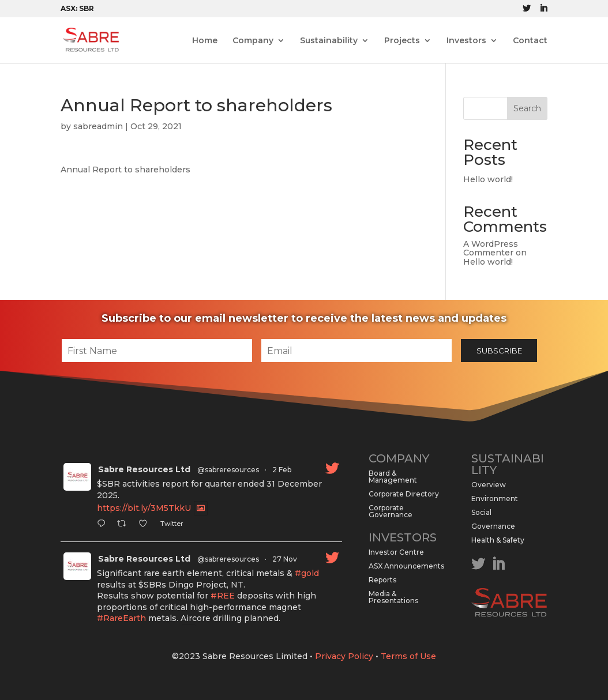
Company (253, 41)
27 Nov (285, 559)
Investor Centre (396, 552)
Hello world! (488, 179)
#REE (223, 596)
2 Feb (282, 470)
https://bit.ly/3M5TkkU (144, 509)
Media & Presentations (393, 597)
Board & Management (393, 477)
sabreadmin (98, 126)
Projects (402, 41)
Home (205, 41)
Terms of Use (408, 656)
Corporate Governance (391, 511)
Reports (382, 580)
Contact (530, 41)
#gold (307, 573)
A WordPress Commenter (491, 248)
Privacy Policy (344, 656)
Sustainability (329, 41)
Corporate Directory (404, 494)
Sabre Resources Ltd (144, 469)
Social (481, 512)
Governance (493, 526)
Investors (466, 41)
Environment (495, 498)
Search (527, 108)
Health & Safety (498, 540)
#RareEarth (121, 618)
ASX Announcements (406, 566)
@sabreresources (228, 470)
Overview (489, 485)
